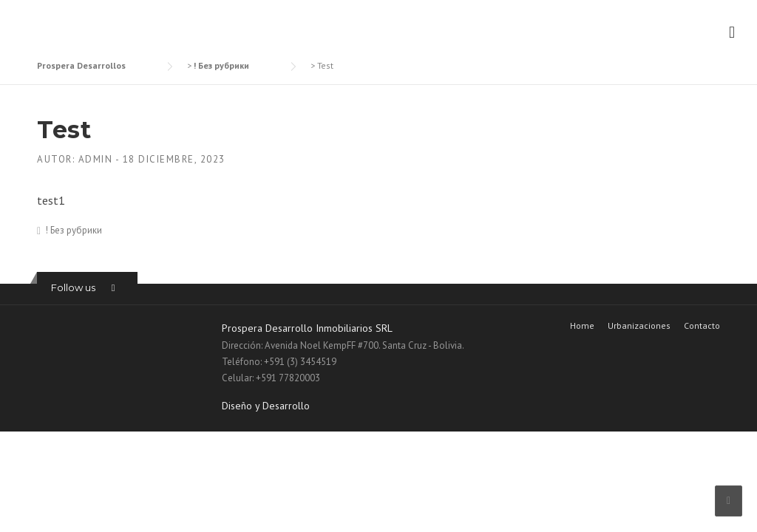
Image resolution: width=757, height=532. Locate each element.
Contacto (702, 326)
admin (96, 159)
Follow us (73, 287)
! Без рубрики (74, 230)
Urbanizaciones (639, 326)
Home (582, 326)
